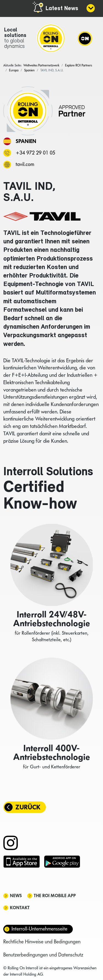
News (16, 896)
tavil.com (25, 164)
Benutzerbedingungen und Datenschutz (43, 955)
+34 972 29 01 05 (35, 153)
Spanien (26, 141)
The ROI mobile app (55, 896)
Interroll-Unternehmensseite (39, 929)
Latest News (62, 9)
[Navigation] (85, 38)
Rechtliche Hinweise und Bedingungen (42, 942)
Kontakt (20, 908)
